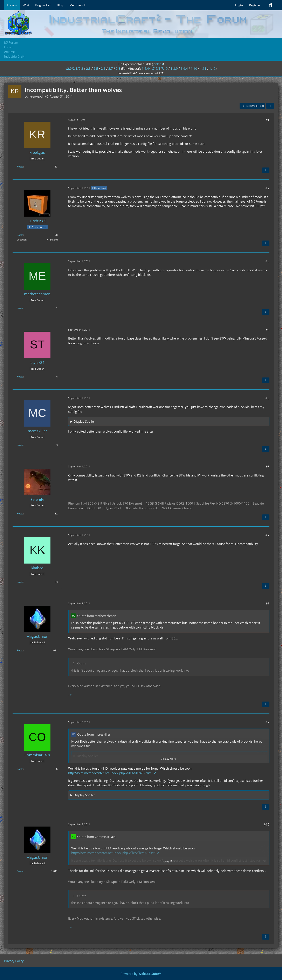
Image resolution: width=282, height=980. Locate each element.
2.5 (96, 68)
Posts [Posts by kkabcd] (20, 582)
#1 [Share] (267, 120)
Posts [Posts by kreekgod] (20, 167)
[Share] (270, 106)
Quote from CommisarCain (96, 837)
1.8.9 (174, 68)
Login (239, 5)
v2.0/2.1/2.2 (74, 68)
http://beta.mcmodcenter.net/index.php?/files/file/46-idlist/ (110, 773)
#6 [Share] (267, 467)
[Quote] (266, 170)
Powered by (141, 974)
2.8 (118, 68)
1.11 (203, 68)
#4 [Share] (267, 330)
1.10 (194, 68)
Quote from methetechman (97, 616)
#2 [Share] (267, 188)
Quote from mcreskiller (94, 734)
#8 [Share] (267, 604)
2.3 (88, 68)
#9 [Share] (267, 722)
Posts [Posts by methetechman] (20, 308)
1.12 (212, 68)
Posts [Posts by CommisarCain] (20, 769)
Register (255, 5)
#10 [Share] (267, 824)
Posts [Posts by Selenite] (20, 514)
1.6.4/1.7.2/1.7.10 (155, 68)
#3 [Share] (267, 261)
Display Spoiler (84, 421)
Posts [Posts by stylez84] (20, 377)
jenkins (158, 64)
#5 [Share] (267, 398)
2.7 (111, 68)
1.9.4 (184, 68)
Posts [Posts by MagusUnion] (20, 650)
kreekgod (36, 96)
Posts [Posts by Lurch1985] (20, 235)
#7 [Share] (267, 535)
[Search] (271, 5)
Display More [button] (168, 759)
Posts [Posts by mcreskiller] (20, 445)
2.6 (103, 68)
